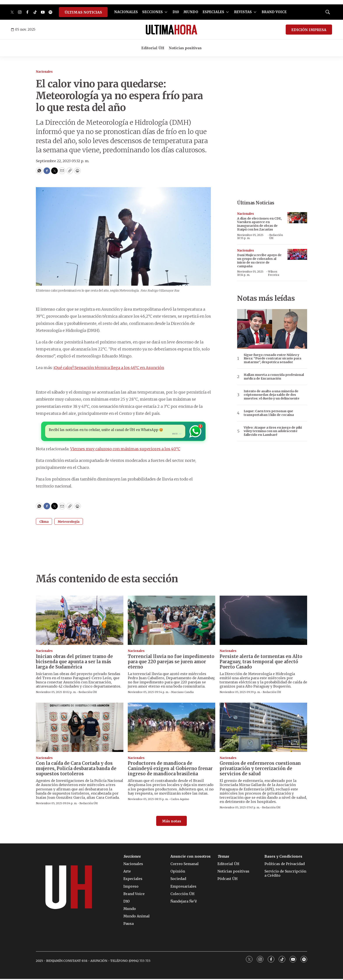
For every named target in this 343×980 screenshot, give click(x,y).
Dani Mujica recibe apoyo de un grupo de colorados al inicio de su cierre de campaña (259, 260)
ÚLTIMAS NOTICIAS (83, 12)
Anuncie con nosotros (191, 858)
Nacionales (44, 72)
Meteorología (69, 523)
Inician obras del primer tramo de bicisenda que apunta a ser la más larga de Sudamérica (74, 663)
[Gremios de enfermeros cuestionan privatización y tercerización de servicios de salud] (263, 728)
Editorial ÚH (153, 48)
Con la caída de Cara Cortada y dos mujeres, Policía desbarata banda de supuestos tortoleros (76, 770)
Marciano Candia (182, 693)
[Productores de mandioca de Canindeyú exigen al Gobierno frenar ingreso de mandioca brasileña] (171, 728)
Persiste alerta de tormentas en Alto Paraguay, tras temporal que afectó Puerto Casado (261, 663)
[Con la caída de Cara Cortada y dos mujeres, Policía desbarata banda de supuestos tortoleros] (80, 728)
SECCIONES (152, 12)
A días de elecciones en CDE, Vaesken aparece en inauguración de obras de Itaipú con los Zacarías (259, 224)
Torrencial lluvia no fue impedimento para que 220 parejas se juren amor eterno (171, 663)
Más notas (171, 822)
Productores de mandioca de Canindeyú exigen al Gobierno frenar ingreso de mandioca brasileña (170, 770)
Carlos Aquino (180, 800)
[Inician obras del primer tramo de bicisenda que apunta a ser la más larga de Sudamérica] (80, 621)
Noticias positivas (185, 48)
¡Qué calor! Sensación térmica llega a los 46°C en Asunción (109, 368)
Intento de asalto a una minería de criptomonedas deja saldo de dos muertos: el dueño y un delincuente (272, 395)
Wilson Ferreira (274, 273)
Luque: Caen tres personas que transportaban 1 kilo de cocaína (269, 413)
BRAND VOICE (274, 12)
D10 (176, 12)
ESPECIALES (213, 12)
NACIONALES (126, 12)
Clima (44, 523)
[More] (166, 12)
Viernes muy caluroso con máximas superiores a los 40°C (125, 450)
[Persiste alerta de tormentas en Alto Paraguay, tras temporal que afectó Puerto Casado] (263, 621)
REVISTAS (243, 12)
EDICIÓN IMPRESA (309, 30)
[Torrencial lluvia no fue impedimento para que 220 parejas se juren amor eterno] (171, 621)
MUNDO (191, 12)
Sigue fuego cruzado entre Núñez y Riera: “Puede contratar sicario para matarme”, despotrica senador (272, 359)
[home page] (171, 30)
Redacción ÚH (276, 237)
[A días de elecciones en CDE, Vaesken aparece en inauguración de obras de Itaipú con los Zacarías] (297, 218)
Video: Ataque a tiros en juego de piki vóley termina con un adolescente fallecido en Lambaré (273, 431)
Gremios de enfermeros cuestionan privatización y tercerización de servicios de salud (260, 770)
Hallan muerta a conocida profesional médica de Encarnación (274, 377)
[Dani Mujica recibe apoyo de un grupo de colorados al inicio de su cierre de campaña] (297, 254)
